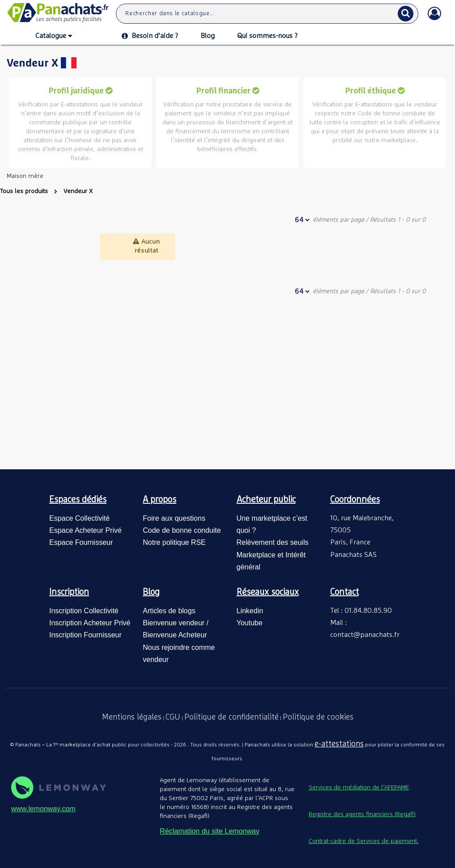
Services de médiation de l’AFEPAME (359, 788)
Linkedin (250, 611)
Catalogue (54, 36)
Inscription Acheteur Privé (90, 623)
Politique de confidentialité (232, 717)
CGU (173, 717)
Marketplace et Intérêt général (271, 561)
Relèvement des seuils (273, 542)
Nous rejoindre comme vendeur (179, 653)
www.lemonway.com (43, 809)
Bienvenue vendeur (174, 623)
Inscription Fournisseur (85, 635)
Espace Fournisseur (81, 542)
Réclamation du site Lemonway (209, 831)
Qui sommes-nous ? (267, 36)
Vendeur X (78, 191)
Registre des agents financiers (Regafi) (362, 814)
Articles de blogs (169, 611)
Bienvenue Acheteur (175, 635)
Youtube (250, 623)
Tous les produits (24, 191)
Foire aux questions (174, 518)
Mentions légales (132, 717)
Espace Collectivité (79, 518)
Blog (208, 36)
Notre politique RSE (174, 542)
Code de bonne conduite (182, 530)
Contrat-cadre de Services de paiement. (364, 841)
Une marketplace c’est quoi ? (272, 524)
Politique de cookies (318, 717)
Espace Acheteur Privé (85, 530)
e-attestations (339, 744)
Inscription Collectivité (84, 611)
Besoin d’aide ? (150, 36)
